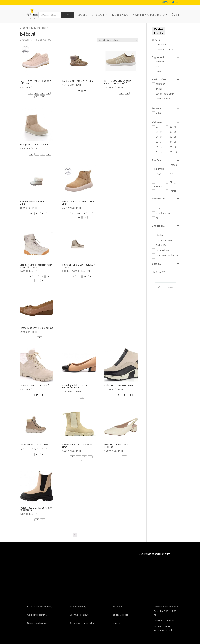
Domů (23, 28)
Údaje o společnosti (37, 623)
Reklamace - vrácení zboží (82, 623)
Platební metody (78, 607)
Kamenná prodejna (150, 15)
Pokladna (174, 2)
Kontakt (120, 15)
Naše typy (117, 623)
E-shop (98, 15)
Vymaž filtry (159, 31)
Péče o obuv (118, 607)
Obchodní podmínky (37, 615)
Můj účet (165, 2)
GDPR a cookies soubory (40, 607)
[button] (30, 93)
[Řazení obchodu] (117, 40)
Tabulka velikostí (120, 615)
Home (83, 15)
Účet (176, 15)
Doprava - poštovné (80, 615)
